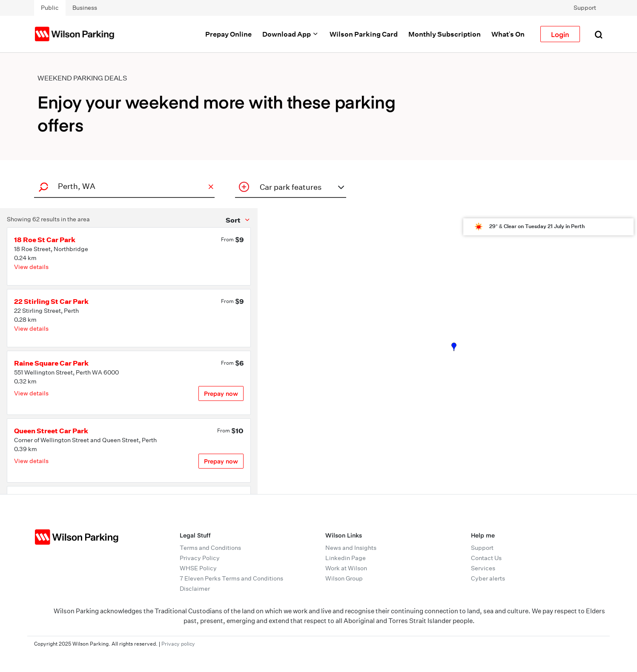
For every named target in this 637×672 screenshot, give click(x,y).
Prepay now (221, 393)
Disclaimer (195, 589)
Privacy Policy (200, 558)
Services (483, 568)
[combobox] (123, 186)
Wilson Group (344, 578)
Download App (291, 34)
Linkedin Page (346, 558)
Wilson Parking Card (364, 34)
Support (585, 8)
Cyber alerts (488, 578)
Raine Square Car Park (51, 363)
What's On (508, 34)
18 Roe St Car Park (45, 240)
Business (85, 8)
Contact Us (486, 558)
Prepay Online (228, 34)
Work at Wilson (346, 568)
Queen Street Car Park (51, 431)
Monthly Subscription (445, 34)
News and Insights (351, 548)
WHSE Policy (198, 568)
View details (31, 267)
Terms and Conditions (210, 548)
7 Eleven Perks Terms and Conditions (231, 578)
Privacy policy (178, 644)
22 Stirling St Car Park (51, 301)
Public (50, 8)
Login (560, 34)
